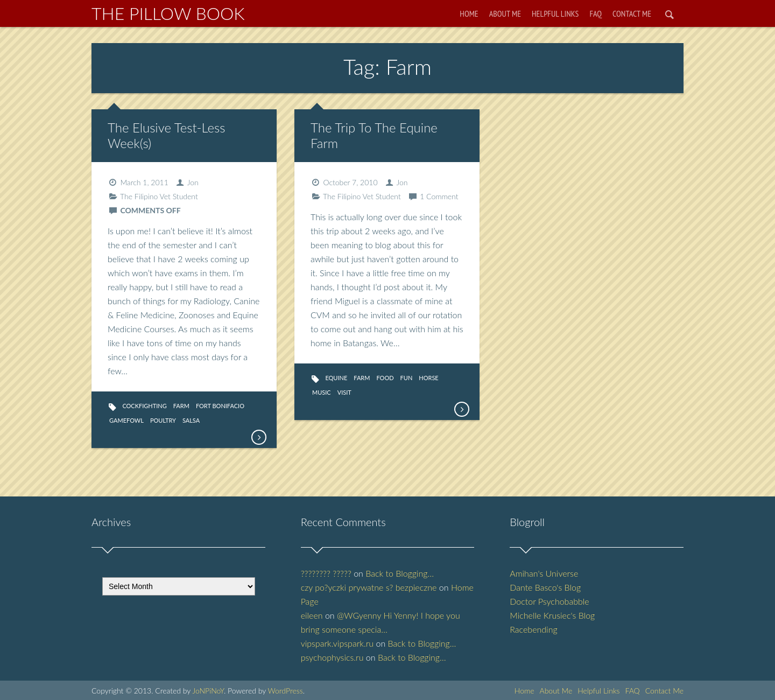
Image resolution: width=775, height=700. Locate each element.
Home (469, 13)
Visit (344, 392)
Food (385, 378)
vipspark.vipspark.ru (337, 643)
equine (336, 378)
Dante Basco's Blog (545, 587)
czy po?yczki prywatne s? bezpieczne (369, 587)
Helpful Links (555, 13)
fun (407, 378)
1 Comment (439, 196)
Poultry (163, 420)
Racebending (533, 629)
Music (322, 392)
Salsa (191, 420)
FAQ (596, 13)
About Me (505, 13)
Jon (193, 182)
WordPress (285, 691)
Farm (181, 406)
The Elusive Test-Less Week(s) (166, 135)
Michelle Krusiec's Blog (552, 615)
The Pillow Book (168, 13)
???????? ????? (326, 573)
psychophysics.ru (332, 657)
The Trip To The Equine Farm (374, 135)
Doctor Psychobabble (549, 601)
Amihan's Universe (544, 573)
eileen (312, 615)
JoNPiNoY (208, 691)
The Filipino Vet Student (159, 196)
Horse (428, 378)
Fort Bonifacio (220, 406)
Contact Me (632, 13)
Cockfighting (144, 406)
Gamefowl (126, 420)
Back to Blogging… (400, 573)
